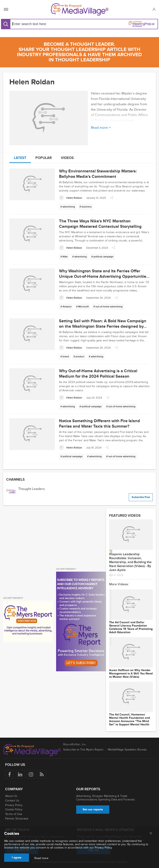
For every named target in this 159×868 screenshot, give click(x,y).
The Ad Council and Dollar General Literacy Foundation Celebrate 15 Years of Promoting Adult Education (131, 627)
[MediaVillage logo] (32, 750)
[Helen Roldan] (70, 198)
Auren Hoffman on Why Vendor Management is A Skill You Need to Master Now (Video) (131, 674)
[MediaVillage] (80, 9)
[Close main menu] (151, 834)
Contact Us (12, 801)
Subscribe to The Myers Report (83, 750)
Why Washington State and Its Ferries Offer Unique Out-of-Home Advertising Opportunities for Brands (104, 276)
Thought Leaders (31, 489)
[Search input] (44, 24)
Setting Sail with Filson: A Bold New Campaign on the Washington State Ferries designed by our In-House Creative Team (103, 326)
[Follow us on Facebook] (9, 774)
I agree (17, 858)
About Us (11, 796)
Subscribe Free (141, 497)
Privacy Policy (14, 805)
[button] (154, 9)
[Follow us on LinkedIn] (20, 774)
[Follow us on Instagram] (31, 774)
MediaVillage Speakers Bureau (127, 750)
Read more (41, 858)
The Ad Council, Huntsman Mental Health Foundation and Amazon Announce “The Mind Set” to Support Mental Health (129, 720)
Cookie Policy (14, 809)
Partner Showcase (17, 819)
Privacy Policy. (104, 848)
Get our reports (93, 809)
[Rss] (42, 774)
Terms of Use (14, 814)
